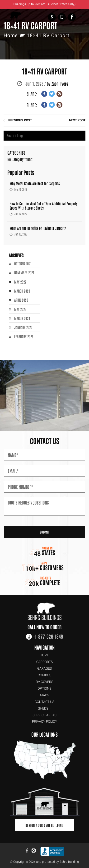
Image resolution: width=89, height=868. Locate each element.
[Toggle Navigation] (83, 17)
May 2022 (20, 282)
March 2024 (22, 318)
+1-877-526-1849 (62, 17)
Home (11, 36)
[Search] (44, 136)
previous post (20, 120)
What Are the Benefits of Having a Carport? (38, 228)
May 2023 (20, 309)
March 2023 (22, 291)
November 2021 (24, 273)
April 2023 (21, 300)
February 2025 (24, 337)
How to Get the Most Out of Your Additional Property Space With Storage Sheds (44, 206)
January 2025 (23, 327)
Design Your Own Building (44, 825)
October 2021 (23, 264)
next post (77, 120)
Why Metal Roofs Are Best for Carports (35, 184)
